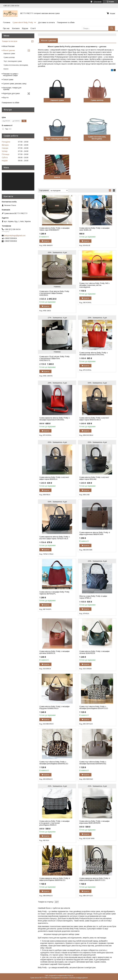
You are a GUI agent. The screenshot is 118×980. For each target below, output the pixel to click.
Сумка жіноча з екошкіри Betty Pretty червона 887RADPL (54, 593)
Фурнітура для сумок (11, 93)
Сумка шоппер (97, 100)
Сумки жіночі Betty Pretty (23, 22)
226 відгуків (97, 2)
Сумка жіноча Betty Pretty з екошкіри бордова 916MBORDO (54, 707)
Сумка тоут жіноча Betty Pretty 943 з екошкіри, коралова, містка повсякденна (94, 285)
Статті (33, 28)
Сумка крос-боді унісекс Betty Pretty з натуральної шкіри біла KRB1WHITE (54, 358)
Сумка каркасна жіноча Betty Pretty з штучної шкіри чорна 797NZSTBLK (54, 538)
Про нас (6, 28)
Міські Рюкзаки (9, 46)
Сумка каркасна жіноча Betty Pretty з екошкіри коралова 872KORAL (54, 419)
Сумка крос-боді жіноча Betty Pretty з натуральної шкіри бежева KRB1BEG (54, 293)
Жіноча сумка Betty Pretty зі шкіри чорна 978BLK (93, 597)
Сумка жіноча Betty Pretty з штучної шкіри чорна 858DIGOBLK (94, 419)
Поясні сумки (8, 80)
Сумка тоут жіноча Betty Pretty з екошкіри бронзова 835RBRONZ (93, 763)
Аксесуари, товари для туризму (12, 89)
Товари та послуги (10, 41)
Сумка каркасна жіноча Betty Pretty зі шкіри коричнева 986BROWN (95, 533)
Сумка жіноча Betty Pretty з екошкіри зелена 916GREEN (94, 652)
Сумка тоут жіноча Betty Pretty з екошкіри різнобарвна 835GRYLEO (94, 707)
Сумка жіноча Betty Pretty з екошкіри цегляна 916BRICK (54, 652)
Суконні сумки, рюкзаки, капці (15, 84)
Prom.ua (70, 976)
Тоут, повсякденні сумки (57, 139)
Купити (47, 241)
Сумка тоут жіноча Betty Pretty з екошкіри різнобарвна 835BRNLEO (54, 763)
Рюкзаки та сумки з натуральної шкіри (11, 75)
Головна (7, 22)
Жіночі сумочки (9, 50)
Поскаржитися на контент (60, 978)
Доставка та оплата (46, 22)
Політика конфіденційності (79, 978)
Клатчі (57, 177)
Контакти (16, 28)
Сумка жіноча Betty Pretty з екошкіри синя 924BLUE (94, 229)
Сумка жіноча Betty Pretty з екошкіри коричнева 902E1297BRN (94, 822)
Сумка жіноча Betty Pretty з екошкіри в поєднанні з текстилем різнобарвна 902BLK (54, 823)
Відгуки (25, 28)
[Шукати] (112, 28)
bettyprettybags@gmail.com (15, 235)
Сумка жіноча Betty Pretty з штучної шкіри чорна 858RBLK (54, 478)
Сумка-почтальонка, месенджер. (97, 138)
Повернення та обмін (66, 22)
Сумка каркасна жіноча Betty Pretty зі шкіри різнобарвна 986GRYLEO (95, 879)
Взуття (6, 98)
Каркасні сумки (57, 100)
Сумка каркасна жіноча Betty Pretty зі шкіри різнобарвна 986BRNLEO (55, 879)
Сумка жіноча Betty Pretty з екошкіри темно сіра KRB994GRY (54, 229)
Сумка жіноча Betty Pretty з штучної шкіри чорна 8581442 (94, 478)
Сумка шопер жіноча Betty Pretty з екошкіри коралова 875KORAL (93, 354)
